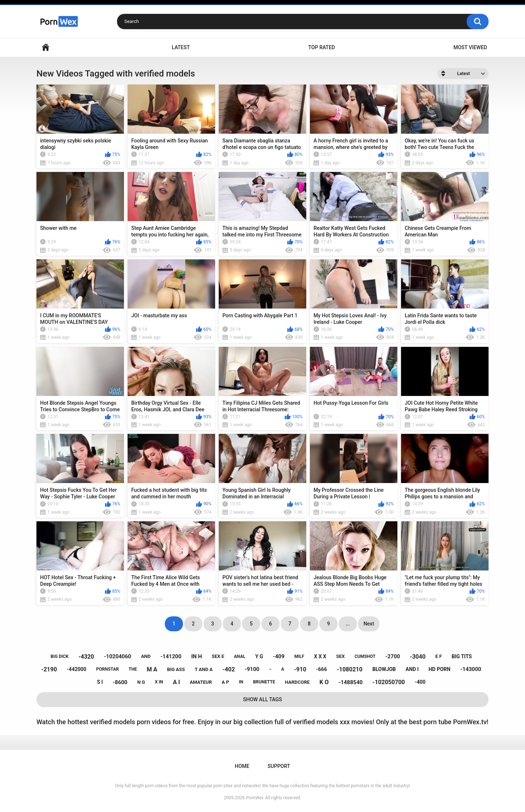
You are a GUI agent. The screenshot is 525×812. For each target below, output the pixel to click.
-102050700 (389, 682)
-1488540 (350, 682)
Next (369, 624)
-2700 (393, 656)
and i (412, 669)
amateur (201, 682)
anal (240, 656)
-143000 (471, 669)
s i (100, 682)
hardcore (297, 682)
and (146, 656)
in (241, 682)
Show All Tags (263, 699)
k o (324, 682)
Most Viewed (470, 47)
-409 (279, 656)
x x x (320, 656)
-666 (322, 669)
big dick (60, 656)
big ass (176, 669)
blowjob (384, 669)
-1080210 (350, 669)
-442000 (77, 669)
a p (225, 682)
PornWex (255, 798)
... (348, 624)
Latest (181, 47)
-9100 (252, 669)
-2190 (49, 669)
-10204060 (118, 656)
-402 (229, 669)
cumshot (365, 656)
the (133, 669)
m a (152, 669)
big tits (462, 656)
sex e (218, 656)
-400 (420, 682)
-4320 (86, 657)
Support (279, 766)
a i (176, 682)
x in (159, 682)
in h (196, 656)
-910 (300, 669)
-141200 (171, 656)
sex (341, 656)
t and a (204, 669)
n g (141, 682)
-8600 (120, 682)
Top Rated (321, 47)
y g (259, 656)
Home (46, 48)
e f (439, 656)
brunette (264, 682)
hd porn (439, 669)
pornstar (108, 669)
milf (299, 656)
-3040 (418, 657)
